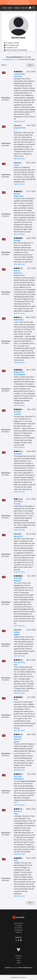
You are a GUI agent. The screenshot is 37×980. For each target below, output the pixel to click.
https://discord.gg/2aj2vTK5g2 (18, 4)
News (5, 8)
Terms (18, 960)
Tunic (16, 860)
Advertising (18, 956)
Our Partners (19, 925)
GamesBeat (5, 100)
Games (10, 8)
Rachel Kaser (6, 98)
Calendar (17, 8)
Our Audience (19, 928)
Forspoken (18, 454)
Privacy (19, 963)
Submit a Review (18, 923)
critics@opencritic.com (10, 59)
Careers (19, 958)
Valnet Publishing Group (25, 968)
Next (30, 65)
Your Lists (24, 8)
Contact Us (19, 932)
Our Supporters (19, 930)
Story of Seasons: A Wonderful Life (19, 273)
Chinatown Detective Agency (18, 739)
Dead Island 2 (19, 320)
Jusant (16, 165)
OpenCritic (8, 968)
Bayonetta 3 (18, 536)
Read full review (19, 121)
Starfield (17, 240)
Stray (16, 700)
